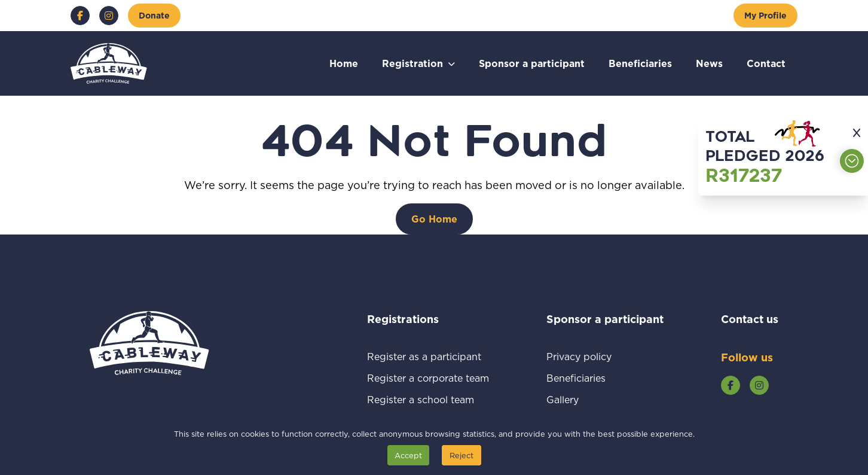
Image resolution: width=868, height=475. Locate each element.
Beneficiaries (640, 63)
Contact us (750, 319)
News (709, 63)
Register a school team (428, 399)
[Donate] (154, 16)
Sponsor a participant (532, 63)
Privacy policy (593, 356)
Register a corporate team (428, 378)
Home (344, 63)
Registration (412, 63)
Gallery (577, 399)
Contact (766, 63)
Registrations (419, 319)
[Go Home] (434, 219)
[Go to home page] (109, 63)
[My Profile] (765, 16)
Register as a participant (428, 356)
